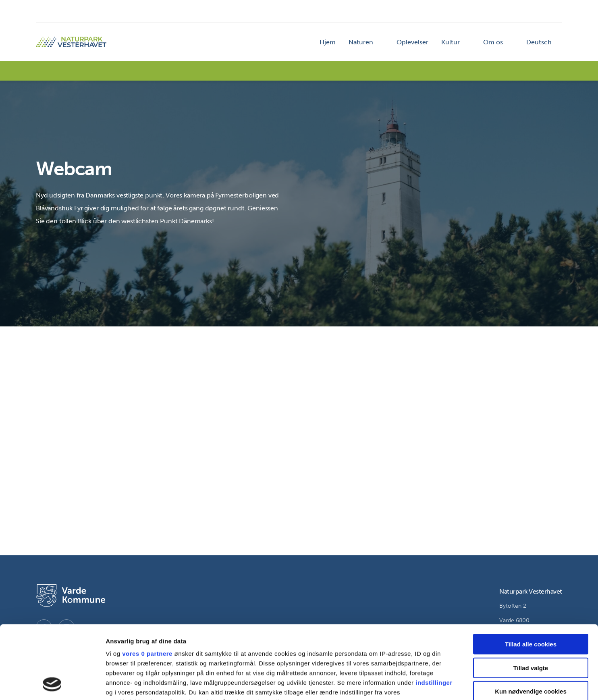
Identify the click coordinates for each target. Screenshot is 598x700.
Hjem (328, 42)
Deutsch (539, 42)
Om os (493, 42)
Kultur (451, 42)
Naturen (361, 42)
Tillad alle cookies (531, 576)
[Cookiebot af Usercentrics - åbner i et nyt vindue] (52, 684)
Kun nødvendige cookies (531, 623)
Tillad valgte (531, 599)
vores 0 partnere (147, 585)
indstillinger (434, 614)
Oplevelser (412, 42)
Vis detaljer (419, 684)
